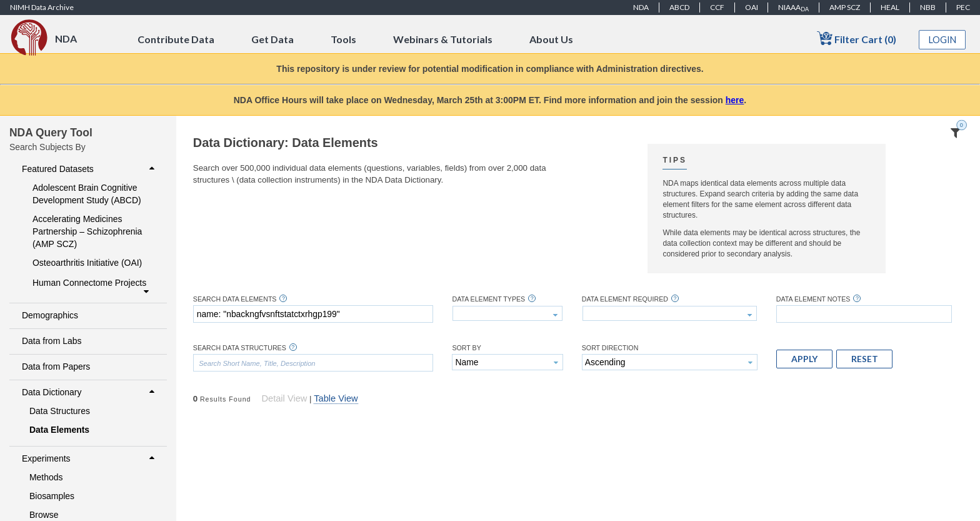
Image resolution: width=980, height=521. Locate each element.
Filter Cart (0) (857, 38)
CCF (717, 7)
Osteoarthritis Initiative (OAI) (87, 263)
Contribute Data (176, 39)
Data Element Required (625, 299)
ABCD (679, 7)
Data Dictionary (90, 392)
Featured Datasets (90, 169)
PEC (963, 7)
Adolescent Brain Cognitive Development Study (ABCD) (87, 194)
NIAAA (793, 8)
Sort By (466, 348)
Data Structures (60, 411)
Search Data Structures (240, 348)
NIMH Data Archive (42, 7)
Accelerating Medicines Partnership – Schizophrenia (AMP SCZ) (87, 231)
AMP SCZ (845, 7)
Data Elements (59, 430)
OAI (752, 7)
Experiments (90, 458)
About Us (551, 39)
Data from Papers (56, 367)
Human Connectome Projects (92, 287)
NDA (641, 7)
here (735, 100)
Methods (46, 477)
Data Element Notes (813, 299)
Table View (336, 398)
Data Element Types (488, 299)
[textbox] (313, 314)
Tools (343, 39)
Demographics (50, 315)
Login (942, 40)
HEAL (890, 7)
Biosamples (52, 496)
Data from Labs (52, 341)
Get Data (272, 39)
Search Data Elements (235, 299)
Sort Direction (610, 348)
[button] (804, 359)
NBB (928, 7)
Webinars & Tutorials (443, 39)
